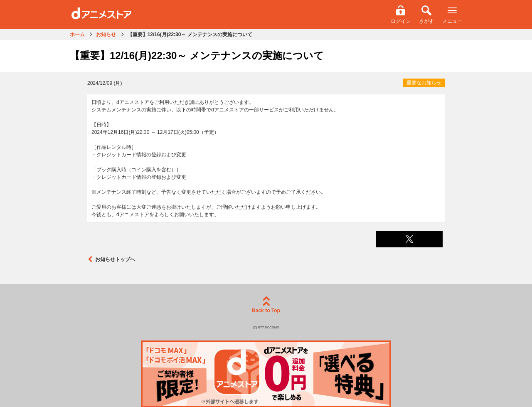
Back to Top (266, 305)
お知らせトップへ (111, 259)
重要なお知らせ (424, 83)
